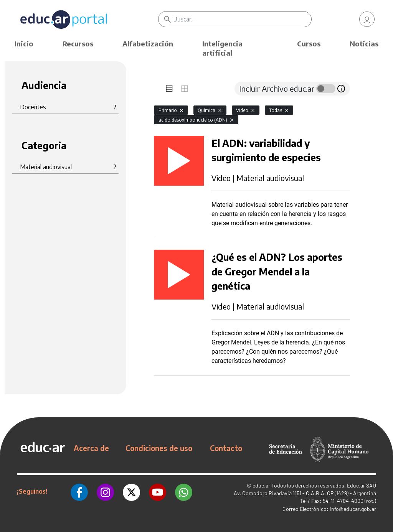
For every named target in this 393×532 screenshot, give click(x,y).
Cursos (309, 44)
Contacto (226, 448)
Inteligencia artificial (222, 48)
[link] (367, 19)
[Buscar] (242, 19)
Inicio (24, 44)
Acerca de (91, 448)
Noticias (364, 44)
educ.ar (261, 485)
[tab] (169, 89)
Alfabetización (148, 44)
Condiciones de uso (159, 448)
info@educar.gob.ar (353, 509)
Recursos (78, 44)
